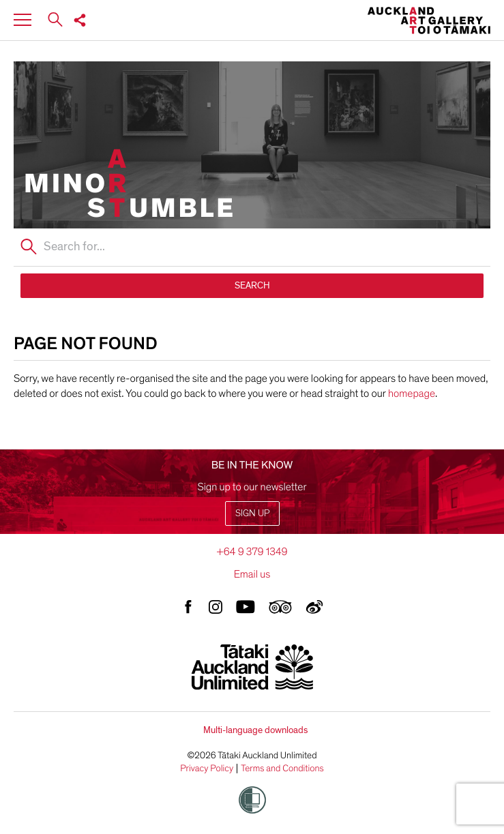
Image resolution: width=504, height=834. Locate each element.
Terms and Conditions (282, 769)
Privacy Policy (207, 769)
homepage (412, 393)
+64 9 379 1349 (252, 552)
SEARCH (252, 285)
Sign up (252, 513)
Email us (252, 574)
